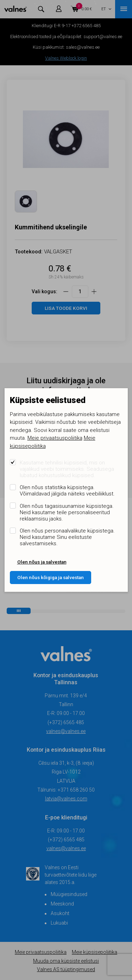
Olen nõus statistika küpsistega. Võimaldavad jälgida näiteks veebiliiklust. (67, 491)
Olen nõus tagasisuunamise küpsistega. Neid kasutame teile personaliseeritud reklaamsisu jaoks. (67, 512)
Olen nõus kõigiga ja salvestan (51, 577)
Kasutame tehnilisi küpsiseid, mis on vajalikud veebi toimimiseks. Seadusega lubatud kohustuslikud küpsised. (67, 469)
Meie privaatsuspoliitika (55, 438)
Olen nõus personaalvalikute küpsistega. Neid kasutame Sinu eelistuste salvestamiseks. (67, 537)
